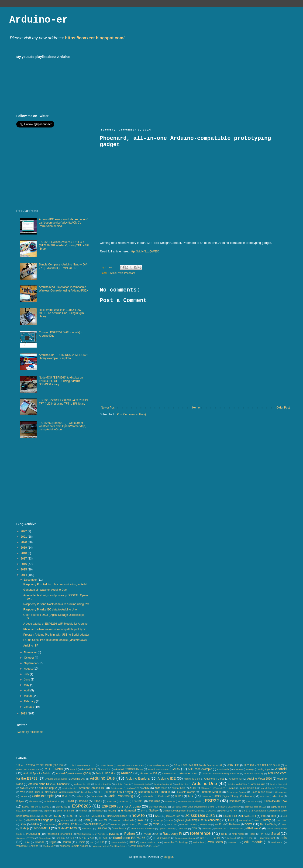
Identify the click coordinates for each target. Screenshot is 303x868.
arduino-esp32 (48, 788)
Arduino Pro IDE (82, 784)
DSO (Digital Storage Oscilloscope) (235, 796)
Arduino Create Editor (56, 779)
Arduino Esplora (138, 778)
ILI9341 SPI (249, 816)
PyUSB (147, 834)
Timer (250, 838)
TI (242, 838)
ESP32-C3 (235, 801)
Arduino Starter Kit (163, 784)
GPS (223, 811)
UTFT (132, 842)
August (29, 669)
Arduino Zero (27, 788)
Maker (35, 824)
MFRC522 (116, 824)
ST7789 (104, 838)
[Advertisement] (139, 87)
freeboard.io (98, 811)
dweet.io (278, 796)
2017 (24, 559)
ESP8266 (81, 806)
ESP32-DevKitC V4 (275, 801)
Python (129, 834)
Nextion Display (269, 824)
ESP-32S (138, 801)
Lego (256, 820)
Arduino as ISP (149, 773)
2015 (24, 570)
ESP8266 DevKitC (158, 807)
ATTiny (283, 788)
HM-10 (81, 816)
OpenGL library (166, 829)
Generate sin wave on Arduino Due (45, 590)
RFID (224, 834)
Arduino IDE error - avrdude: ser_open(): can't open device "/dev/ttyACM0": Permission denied (64, 223)
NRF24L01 (87, 829)
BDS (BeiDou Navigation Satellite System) (53, 792)
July (27, 674)
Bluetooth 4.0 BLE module (154, 792)
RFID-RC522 (238, 834)
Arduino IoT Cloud (214, 779)
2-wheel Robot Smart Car (130, 765)
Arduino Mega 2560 (260, 779)
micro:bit (130, 824)
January (29, 707)
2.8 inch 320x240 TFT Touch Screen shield (198, 765)
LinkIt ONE (281, 820)
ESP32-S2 (61, 807)
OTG (194, 828)
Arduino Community (254, 773)
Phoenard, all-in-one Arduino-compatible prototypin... (56, 629)
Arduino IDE (167, 778)
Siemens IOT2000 (25, 838)
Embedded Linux (52, 801)
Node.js (25, 828)
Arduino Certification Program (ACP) (221, 773)
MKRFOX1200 (189, 824)
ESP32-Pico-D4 (30, 807)
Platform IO (254, 828)
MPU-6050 (205, 824)
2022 (24, 531)
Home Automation (117, 816)
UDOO (81, 842)
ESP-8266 (154, 801)
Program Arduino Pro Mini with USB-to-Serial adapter (56, 635)
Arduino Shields (142, 784)
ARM (146, 788)
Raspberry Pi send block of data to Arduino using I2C (56, 604)
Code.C (66, 796)
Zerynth (153, 846)
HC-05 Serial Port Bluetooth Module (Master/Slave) (55, 640)
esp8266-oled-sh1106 (256, 807)
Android (281, 769)
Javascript (158, 820)
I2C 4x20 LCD (173, 816)
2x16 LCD (233, 765)
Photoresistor (237, 829)
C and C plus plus (261, 792)
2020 (24, 542)
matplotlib (49, 824)
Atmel (113, 273)
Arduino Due (102, 778)
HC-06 (69, 816)
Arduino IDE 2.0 (192, 779)
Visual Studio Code (150, 842)
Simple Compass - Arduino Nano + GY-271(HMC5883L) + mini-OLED (63, 266)
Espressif (35, 811)
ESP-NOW (170, 801)
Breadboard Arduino (237, 792)
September (31, 663)
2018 (24, 553)
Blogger (168, 857)
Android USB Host (106, 773)
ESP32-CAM (252, 801)
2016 (24, 564)
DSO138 (265, 796)
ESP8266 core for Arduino (121, 806)
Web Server (216, 842)
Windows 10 (277, 842)
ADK (177, 769)
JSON (170, 820)
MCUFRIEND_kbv (96, 824)
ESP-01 (69, 801)
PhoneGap (221, 829)
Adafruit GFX (89, 769)
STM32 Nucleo (162, 838)
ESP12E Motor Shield (190, 801)
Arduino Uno (205, 783)
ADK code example (200, 769)
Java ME (103, 820)
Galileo (153, 811)
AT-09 (193, 788)
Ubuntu (66, 842)
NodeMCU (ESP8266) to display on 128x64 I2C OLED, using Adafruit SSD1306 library (61, 381)
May (27, 685)
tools (283, 838)
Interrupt (65, 820)
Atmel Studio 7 (268, 788)
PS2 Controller (84, 834)
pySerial (114, 834)
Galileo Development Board (178, 811)
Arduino (127, 773)
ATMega (205, 788)
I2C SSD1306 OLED (200, 816)
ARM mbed (161, 788)
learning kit (244, 820)
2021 (24, 537)
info (263, 816)
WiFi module (253, 842)
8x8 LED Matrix (53, 769)
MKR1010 (172, 824)
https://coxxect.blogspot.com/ (95, 38)
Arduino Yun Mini (278, 784)
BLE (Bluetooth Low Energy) (115, 792)
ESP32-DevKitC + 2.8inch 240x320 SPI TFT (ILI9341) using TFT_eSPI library (63, 402)
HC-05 (57, 816)
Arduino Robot (123, 784)
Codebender (148, 796)
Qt (157, 834)
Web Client (198, 842)
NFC (284, 824)
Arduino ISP (31, 646)
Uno (92, 842)
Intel (273, 816)
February (30, 701)
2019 (24, 548)
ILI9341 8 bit (230, 816)
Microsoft (143, 824)
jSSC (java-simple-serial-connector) (199, 820)
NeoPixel (220, 824)
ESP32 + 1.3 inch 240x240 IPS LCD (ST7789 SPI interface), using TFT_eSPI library (64, 245)
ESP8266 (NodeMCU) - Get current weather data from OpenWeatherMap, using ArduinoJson (62, 426)
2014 (24, 575)
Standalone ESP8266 (129, 838)
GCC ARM (211, 811)
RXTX (263, 834)
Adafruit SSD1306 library (129, 769)
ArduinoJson (117, 788)
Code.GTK (81, 796)
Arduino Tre (182, 784)
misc (156, 824)
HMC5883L (96, 816)
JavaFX (142, 820)
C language (281, 792)
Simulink (60, 838)
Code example (43, 796)
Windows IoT (49, 846)
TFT (202, 838)
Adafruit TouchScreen (158, 769)
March (28, 696)
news (248, 824)
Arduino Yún (258, 784)
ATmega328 (219, 788)
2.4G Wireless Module (158, 765)
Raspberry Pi (172, 834)
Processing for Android (59, 834)
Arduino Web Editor (237, 784)
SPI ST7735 (86, 838)
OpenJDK (183, 829)
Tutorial (39, 842)
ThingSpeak (230, 838)
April (27, 690)
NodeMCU (42, 828)
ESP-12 (97, 801)
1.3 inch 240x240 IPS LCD (82, 765)
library (267, 820)
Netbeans (234, 824)
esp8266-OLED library (229, 807)
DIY (191, 796)
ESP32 (212, 801)
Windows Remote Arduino (74, 846)
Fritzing (112, 811)
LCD (231, 820)
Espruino (48, 811)
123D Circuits (106, 765)
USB (101, 842)
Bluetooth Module (211, 792)
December (31, 580)
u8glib (53, 842)
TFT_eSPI (214, 838)
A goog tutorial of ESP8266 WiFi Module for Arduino (55, 624)
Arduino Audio (169, 773)
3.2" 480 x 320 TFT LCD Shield (262, 765)
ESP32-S (47, 807)
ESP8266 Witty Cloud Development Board (193, 807)
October (29, 658)
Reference (200, 833)
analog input (264, 769)
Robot (252, 834)
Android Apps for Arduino (37, 773)
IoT (76, 820)
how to (138, 815)
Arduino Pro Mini (103, 784)
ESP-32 (124, 801)
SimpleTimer (45, 838)
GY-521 (45, 816)
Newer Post (108, 408)
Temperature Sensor (185, 838)
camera (24, 796)
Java (86, 820)
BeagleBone (87, 792)
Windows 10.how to (27, 846)
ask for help (178, 788)
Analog (249, 769)
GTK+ (234, 811)
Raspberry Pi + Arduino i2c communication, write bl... (56, 584)
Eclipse (20, 801)
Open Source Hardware (143, 829)
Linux (23, 824)
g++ (143, 811)
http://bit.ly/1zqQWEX (144, 251)
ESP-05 (84, 801)
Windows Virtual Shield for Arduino (110, 846)
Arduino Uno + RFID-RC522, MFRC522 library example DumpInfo (64, 357)
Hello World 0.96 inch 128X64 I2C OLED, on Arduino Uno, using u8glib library (61, 313)
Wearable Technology (176, 842)
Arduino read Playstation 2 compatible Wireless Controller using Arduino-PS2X (64, 289)
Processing (33, 834)
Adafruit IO (106, 769)
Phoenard (130, 273)
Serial (276, 834)
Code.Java (97, 796)
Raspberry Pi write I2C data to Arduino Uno (50, 610)
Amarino (238, 769)
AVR (120, 273)
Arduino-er (39, 20)
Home (196, 408)
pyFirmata (100, 834)
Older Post (283, 408)
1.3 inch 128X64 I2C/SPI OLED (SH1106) (40, 765)
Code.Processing (121, 796)
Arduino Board (189, 773)
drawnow (206, 796)
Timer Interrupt (267, 838)
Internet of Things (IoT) (42, 820)
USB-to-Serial (118, 842)
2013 (24, 714)
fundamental (128, 811)
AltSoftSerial (223, 769)
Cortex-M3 (164, 796)
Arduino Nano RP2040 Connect (48, 784)
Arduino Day (78, 779)
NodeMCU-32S (67, 828)
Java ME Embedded (122, 820)
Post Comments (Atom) (131, 414)
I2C (157, 816)
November (31, 652)
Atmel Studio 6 (248, 788)
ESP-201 (112, 801)
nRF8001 (102, 828)
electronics (34, 801)
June (27, 680)
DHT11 (179, 796)
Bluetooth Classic (186, 792)
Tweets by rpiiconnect (30, 732)
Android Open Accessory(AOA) (73, 773)
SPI (72, 838)
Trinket (27, 842)
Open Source (119, 828)
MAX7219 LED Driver (70, 824)
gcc (200, 811)
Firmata (83, 811)
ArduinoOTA (133, 788)
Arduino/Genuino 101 (92, 788)
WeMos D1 (234, 842)
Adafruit (74, 769)
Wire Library (138, 846)
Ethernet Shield (65, 811)
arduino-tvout (68, 788)
